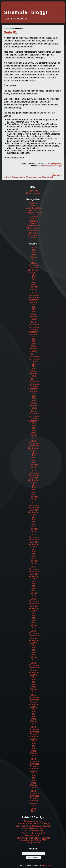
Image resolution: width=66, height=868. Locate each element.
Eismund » (57, 175)
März (34, 255)
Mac (33, 206)
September (34, 270)
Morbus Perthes (34, 213)
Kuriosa (33, 203)
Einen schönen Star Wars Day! (33, 824)
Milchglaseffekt (33, 843)
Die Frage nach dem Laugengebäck (33, 826)
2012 (33, 663)
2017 (33, 503)
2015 (33, 567)
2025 (33, 263)
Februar (34, 257)
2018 (33, 471)
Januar (34, 260)
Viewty (33, 223)
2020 (33, 411)
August (34, 272)
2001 (33, 811)
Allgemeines (33, 226)
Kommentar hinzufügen (53, 166)
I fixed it (33, 238)
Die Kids (33, 210)
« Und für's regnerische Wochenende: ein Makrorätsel (28, 177)
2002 (33, 809)
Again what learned (33, 821)
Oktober (34, 268)
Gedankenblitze (33, 208)
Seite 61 (10, 32)
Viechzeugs (33, 235)
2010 (33, 727)
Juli (34, 275)
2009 (33, 759)
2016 (33, 535)
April (34, 252)
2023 (33, 322)
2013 (33, 631)
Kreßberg (33, 221)
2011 (33, 695)
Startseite (33, 191)
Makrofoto (33, 231)
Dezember (34, 265)
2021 (33, 379)
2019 (33, 441)
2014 (33, 599)
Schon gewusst (56, 164)
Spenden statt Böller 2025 (33, 840)
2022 (33, 354)
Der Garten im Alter (33, 831)
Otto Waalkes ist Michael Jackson (33, 838)
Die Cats (33, 233)
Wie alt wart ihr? (33, 835)
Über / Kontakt (33, 193)
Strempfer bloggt (26, 12)
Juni (34, 277)
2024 (33, 293)
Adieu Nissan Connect (33, 828)
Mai (34, 250)
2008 (33, 791)
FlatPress (33, 219)
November (34, 297)
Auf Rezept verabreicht (33, 833)
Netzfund (33, 216)
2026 (33, 248)
